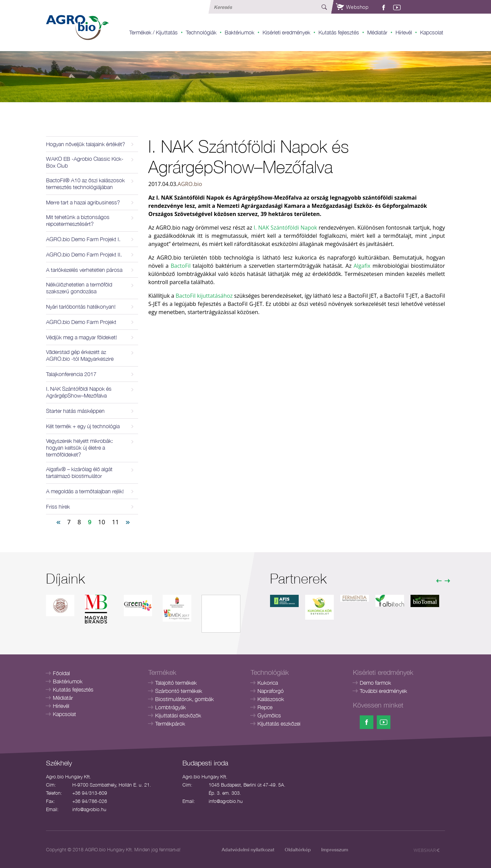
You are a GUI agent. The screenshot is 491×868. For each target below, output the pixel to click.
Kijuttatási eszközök (178, 715)
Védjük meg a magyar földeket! (81, 337)
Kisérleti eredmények (286, 32)
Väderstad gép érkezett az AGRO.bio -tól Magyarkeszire (80, 355)
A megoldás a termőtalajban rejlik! (85, 491)
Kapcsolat (432, 32)
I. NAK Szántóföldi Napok (286, 228)
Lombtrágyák (170, 707)
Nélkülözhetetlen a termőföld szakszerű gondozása (79, 288)
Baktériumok (240, 32)
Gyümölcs (269, 715)
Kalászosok (271, 699)
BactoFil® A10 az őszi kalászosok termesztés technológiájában (85, 184)
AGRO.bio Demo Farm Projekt (81, 322)
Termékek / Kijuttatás (153, 32)
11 (115, 522)
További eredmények (383, 691)
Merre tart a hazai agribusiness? (83, 202)
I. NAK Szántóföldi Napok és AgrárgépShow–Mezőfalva (79, 392)
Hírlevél (404, 32)
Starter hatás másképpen (75, 411)
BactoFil (181, 266)
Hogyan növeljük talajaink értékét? (86, 144)
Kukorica (268, 683)
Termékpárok (170, 724)
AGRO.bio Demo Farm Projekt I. (83, 239)
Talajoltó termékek (176, 683)
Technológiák (201, 32)
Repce (265, 707)
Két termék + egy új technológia (83, 426)
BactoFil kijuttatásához (204, 296)
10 (102, 522)
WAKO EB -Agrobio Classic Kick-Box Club (85, 162)
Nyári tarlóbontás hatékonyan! (81, 307)
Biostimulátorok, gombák (184, 699)
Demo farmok (375, 683)
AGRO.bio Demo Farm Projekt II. (84, 254)
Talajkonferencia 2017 (71, 374)
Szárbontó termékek (179, 691)
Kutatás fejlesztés (339, 32)
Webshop (352, 7)
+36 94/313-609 (90, 793)
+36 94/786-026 (90, 801)
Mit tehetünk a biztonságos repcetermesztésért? (78, 220)
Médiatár (377, 32)
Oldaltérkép (298, 849)
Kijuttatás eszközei (279, 724)
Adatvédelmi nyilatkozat (248, 849)
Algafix (362, 266)
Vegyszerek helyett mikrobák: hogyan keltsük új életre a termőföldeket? (79, 448)
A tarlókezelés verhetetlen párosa (84, 270)
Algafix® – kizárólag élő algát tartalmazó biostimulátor (79, 472)
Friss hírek (58, 507)
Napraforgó (271, 691)
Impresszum (335, 849)
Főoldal (61, 673)
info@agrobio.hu (89, 809)
